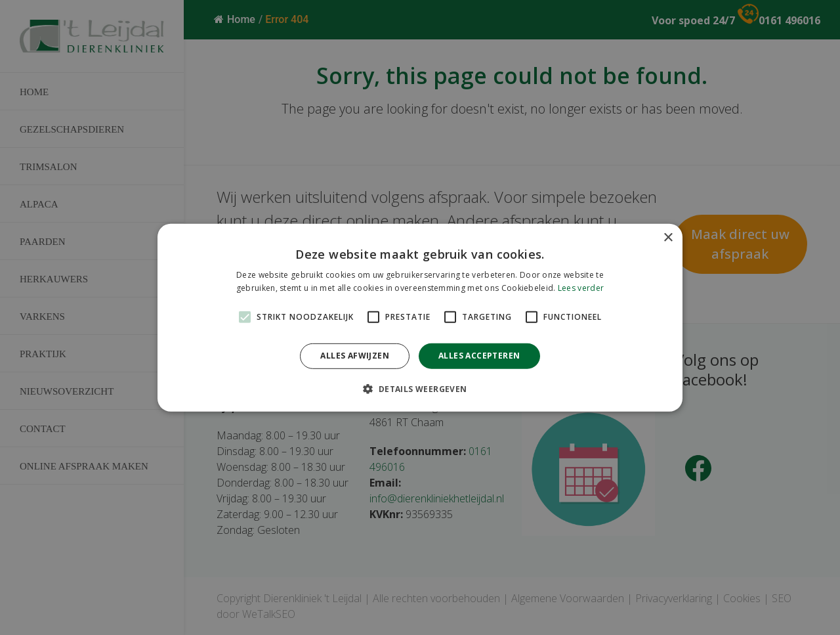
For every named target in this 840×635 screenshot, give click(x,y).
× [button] (668, 237)
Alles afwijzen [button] (355, 356)
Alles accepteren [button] (479, 356)
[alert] (420, 317)
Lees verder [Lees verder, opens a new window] (581, 288)
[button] (420, 389)
